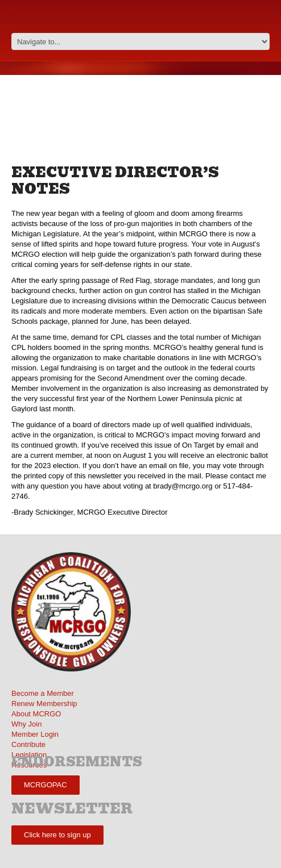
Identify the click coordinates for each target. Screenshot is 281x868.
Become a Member (43, 693)
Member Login (35, 734)
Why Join (26, 724)
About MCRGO (36, 714)
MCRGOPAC (46, 785)
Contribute (28, 744)
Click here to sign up (57, 835)
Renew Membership (44, 704)
